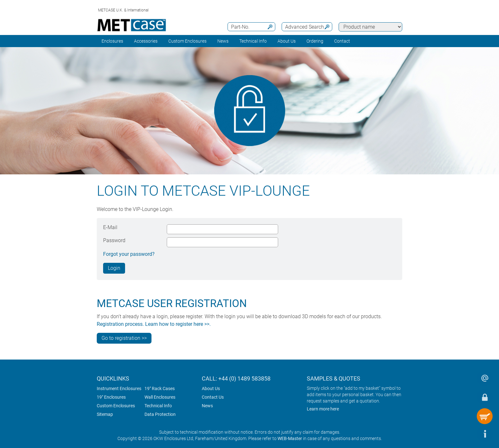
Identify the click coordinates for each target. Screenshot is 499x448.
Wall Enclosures (160, 397)
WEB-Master (290, 438)
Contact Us (213, 397)
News (223, 41)
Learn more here (323, 409)
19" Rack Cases (160, 388)
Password (114, 240)
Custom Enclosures (187, 41)
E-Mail (110, 227)
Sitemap (105, 414)
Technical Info (158, 406)
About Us (211, 388)
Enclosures (112, 41)
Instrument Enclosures (119, 388)
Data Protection (160, 414)
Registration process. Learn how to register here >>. (154, 324)
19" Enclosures (111, 397)
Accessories (146, 41)
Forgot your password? (129, 254)
